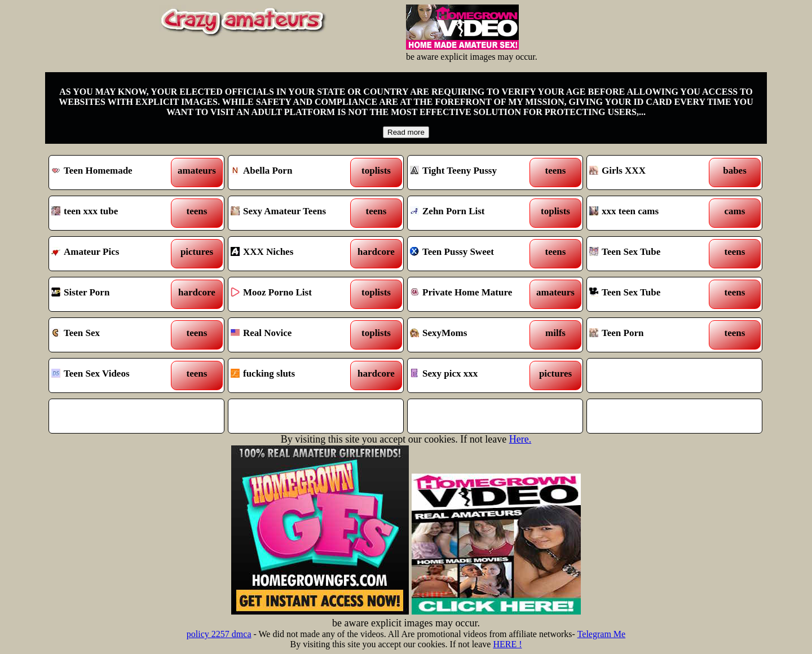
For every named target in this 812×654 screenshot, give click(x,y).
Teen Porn (652, 335)
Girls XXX (652, 173)
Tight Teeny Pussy (473, 173)
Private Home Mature (473, 294)
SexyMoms (473, 335)
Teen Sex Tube (652, 254)
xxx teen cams (652, 213)
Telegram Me (602, 634)
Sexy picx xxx (473, 375)
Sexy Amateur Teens (294, 213)
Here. (520, 439)
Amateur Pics (114, 254)
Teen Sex (114, 335)
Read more (406, 132)
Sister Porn (114, 294)
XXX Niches (294, 254)
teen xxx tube (114, 213)
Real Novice (294, 335)
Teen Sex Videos (114, 375)
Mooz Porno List (294, 294)
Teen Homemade (114, 173)
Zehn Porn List (473, 213)
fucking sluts (294, 375)
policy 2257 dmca (219, 634)
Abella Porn (294, 173)
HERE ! (507, 644)
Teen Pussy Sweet (473, 254)
